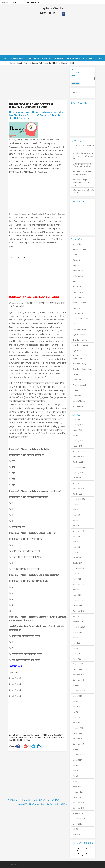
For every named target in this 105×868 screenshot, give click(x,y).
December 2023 (78, 483)
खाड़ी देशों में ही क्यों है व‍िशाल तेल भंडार (83, 147)
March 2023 (77, 526)
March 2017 (77, 787)
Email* (82, 77)
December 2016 (78, 803)
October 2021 (78, 563)
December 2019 (78, 611)
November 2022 (78, 536)
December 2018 (78, 675)
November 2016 (78, 808)
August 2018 (77, 696)
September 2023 (79, 499)
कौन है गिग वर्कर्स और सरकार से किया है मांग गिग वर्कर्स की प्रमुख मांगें (83, 156)
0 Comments (23, 118)
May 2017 (76, 776)
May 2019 (76, 648)
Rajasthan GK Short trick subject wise (82, 357)
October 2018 (78, 685)
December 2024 (78, 451)
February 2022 (78, 552)
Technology (77, 390)
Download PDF (78, 271)
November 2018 (78, 680)
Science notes (78, 380)
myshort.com (14, 864)
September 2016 (79, 818)
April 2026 (76, 419)
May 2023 (76, 520)
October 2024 (78, 462)
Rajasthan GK (78, 351)
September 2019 (79, 627)
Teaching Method (79, 385)
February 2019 (78, 664)
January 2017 (77, 797)
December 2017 (78, 739)
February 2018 (78, 728)
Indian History (78, 313)
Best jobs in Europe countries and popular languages (81, 182)
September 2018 (79, 691)
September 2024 (79, 467)
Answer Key (77, 244)
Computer (76, 255)
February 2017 (78, 792)
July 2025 (76, 435)
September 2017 (79, 755)
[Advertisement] (47, 36)
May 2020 (76, 590)
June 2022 (76, 547)
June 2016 (76, 835)
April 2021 (76, 574)
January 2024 (77, 478)
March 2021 (77, 579)
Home (12, 63)
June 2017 (76, 771)
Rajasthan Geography (81, 345)
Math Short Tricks (79, 329)
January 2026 (77, 430)
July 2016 (76, 829)
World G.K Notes (79, 401)
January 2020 (77, 606)
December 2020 (78, 584)
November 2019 (78, 616)
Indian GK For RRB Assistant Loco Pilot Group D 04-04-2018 (34, 800)
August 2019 (77, 632)
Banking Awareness (80, 249)
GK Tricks (76, 281)
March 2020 (77, 595)
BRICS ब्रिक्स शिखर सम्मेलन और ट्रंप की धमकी (83, 191)
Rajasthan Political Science (83, 369)
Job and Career (78, 324)
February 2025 (78, 441)
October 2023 (78, 494)
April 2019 (76, 653)
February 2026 (78, 425)
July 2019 (76, 638)
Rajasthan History (79, 364)
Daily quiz (19, 63)
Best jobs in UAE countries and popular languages (83, 173)
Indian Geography (79, 303)
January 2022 (77, 558)
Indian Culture (78, 292)
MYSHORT (49, 13)
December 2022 (78, 531)
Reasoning (26, 112)
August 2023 (77, 505)
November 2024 (78, 457)
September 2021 (79, 568)
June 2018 (76, 707)
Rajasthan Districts (80, 340)
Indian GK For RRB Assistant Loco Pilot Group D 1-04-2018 (41, 804)
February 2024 (78, 473)
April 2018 (76, 717)
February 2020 (78, 600)
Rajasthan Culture (79, 334)
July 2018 (76, 701)
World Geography (79, 406)
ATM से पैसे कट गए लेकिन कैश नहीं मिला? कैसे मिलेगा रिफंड (83, 165)
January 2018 (77, 733)
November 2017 (78, 744)
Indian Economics (79, 297)
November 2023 (78, 488)
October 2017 (78, 749)
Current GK (77, 260)
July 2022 (76, 542)
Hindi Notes (77, 287)
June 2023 (76, 515)
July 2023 (76, 510)
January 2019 (77, 670)
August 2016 (77, 824)
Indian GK (76, 308)
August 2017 (77, 760)
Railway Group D (49, 112)
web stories (77, 396)
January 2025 (77, 446)
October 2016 (78, 813)
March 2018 (77, 723)
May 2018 (76, 712)
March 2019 (77, 659)
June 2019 (76, 643)
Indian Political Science (81, 319)
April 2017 (76, 781)
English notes (78, 276)
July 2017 (76, 765)
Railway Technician (28, 115)
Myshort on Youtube (52, 8)
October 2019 (78, 622)
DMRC (38, 112)
